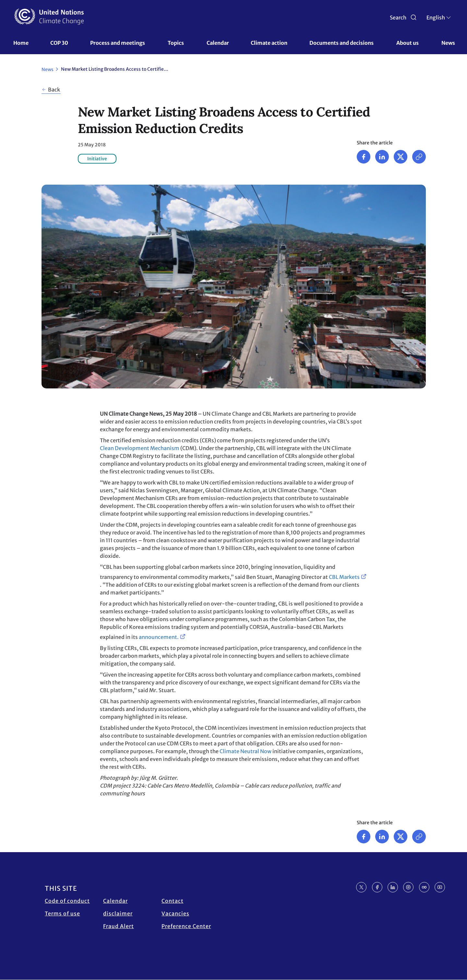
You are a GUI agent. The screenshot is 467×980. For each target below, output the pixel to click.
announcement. (159, 637)
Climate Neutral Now (245, 751)
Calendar (218, 43)
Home (21, 43)
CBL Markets (344, 577)
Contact (173, 901)
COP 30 (59, 43)
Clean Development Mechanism (140, 448)
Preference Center (186, 926)
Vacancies (175, 913)
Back (54, 90)
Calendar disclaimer (118, 907)
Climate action (269, 43)
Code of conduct (67, 901)
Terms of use (62, 913)
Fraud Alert (119, 926)
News (448, 43)
